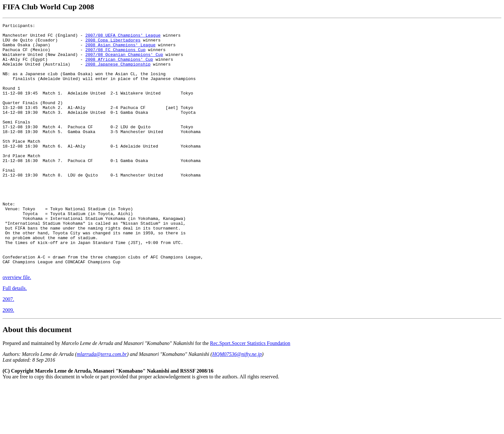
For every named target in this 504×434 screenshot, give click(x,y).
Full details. (15, 337)
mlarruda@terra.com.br (102, 403)
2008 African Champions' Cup (119, 67)
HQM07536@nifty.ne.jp (237, 403)
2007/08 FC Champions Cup (115, 55)
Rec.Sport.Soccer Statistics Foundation (250, 392)
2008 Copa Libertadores (113, 44)
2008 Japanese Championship (118, 73)
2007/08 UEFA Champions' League (123, 38)
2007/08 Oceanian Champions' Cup (124, 61)
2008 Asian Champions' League (120, 50)
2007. (8, 348)
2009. (8, 359)
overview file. (17, 326)
